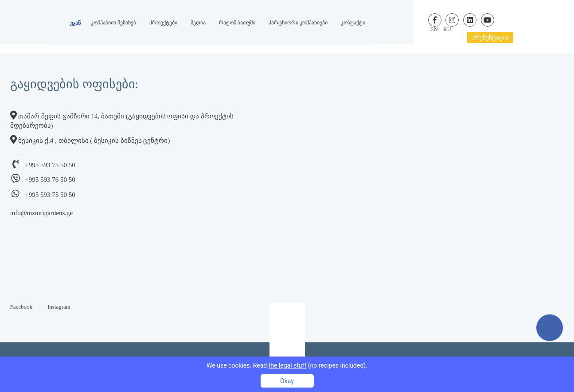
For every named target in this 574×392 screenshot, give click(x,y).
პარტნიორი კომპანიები (298, 23)
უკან (75, 23)
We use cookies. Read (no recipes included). (287, 365)
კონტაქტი (353, 23)
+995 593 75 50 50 (50, 165)
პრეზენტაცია (490, 37)
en (434, 29)
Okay (287, 381)
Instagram (59, 307)
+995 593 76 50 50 (50, 180)
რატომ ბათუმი (237, 23)
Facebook (21, 307)
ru (447, 29)
